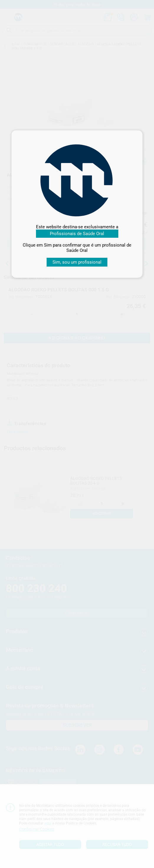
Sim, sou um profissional (77, 262)
